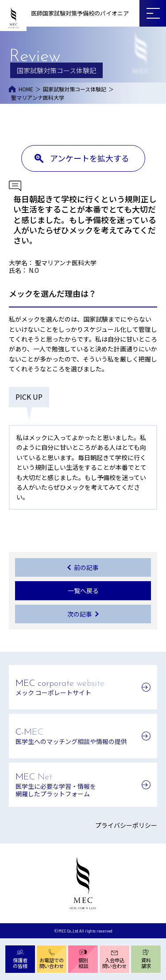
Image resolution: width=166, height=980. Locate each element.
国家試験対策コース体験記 (75, 89)
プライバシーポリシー (126, 825)
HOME (26, 89)
